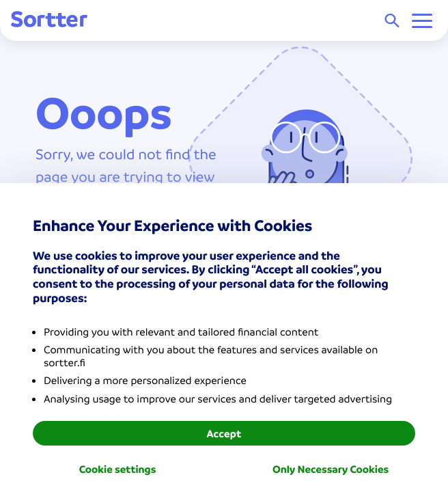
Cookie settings (118, 469)
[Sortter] (49, 20)
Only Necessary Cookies (331, 469)
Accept (224, 433)
